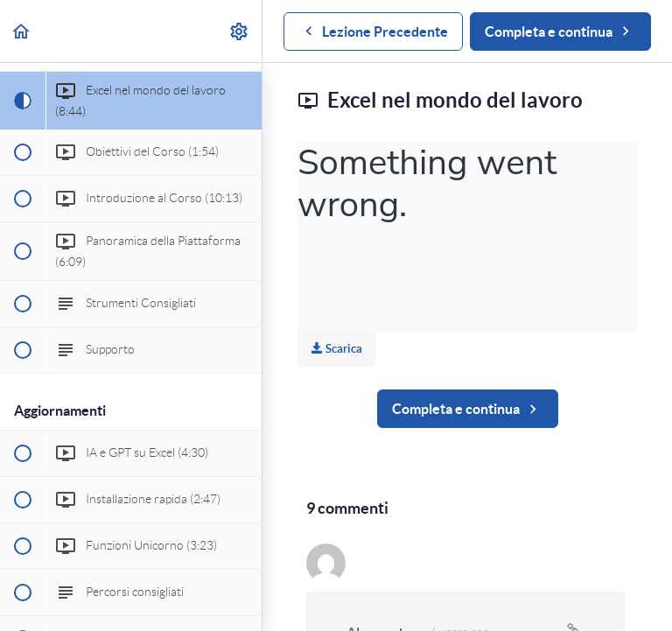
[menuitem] (240, 31)
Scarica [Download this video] (337, 349)
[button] (22, 31)
